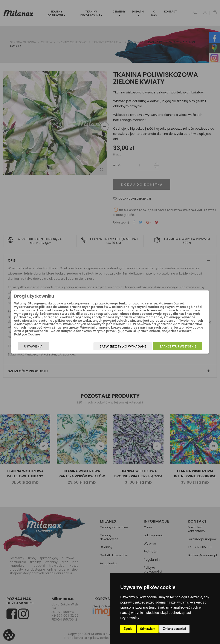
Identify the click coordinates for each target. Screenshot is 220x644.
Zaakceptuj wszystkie (184, 346)
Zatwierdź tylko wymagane (129, 346)
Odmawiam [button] (148, 629)
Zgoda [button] (128, 629)
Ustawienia (27, 346)
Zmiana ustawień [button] (174, 629)
